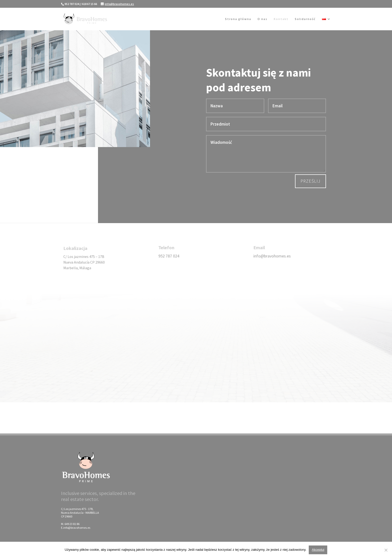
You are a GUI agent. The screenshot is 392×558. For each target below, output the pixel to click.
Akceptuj (318, 550)
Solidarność (305, 19)
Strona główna (238, 19)
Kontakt (281, 19)
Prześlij (310, 181)
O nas (262, 19)
